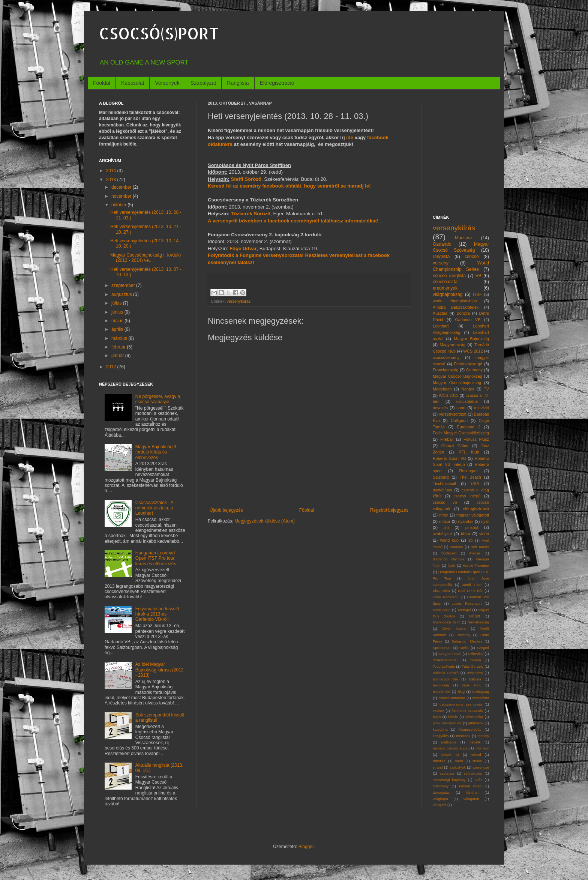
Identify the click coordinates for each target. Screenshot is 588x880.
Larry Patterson (446, 597)
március (120, 338)
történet (472, 792)
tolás (478, 780)
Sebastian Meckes (467, 641)
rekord (476, 755)
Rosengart (468, 471)
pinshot (472, 527)
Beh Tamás (480, 547)
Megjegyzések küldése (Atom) (265, 521)
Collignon (459, 420)
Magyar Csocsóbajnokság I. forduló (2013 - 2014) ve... (145, 258)
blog (461, 692)
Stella (464, 648)
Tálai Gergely (472, 666)
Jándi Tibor (472, 585)
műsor (445, 521)
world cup (450, 540)
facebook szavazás (467, 711)
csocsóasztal (446, 282)
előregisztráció (476, 509)
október (119, 205)
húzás (453, 717)
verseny (441, 263)
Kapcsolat (133, 83)
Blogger (306, 847)
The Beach (470, 477)
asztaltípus (442, 490)
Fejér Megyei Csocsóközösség (461, 433)
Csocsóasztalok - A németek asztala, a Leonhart (154, 508)
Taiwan (475, 660)
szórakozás (473, 773)
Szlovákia (476, 654)
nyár (485, 521)
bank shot (471, 685)
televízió (481, 408)
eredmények (445, 288)
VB (478, 276)
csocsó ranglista (449, 276)
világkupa (440, 799)
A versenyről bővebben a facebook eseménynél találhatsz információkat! (293, 221)
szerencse (481, 767)
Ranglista (238, 83)
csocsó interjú (467, 496)
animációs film (445, 679)
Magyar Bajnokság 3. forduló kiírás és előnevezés (157, 452)
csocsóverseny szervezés (461, 704)
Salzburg (441, 477)
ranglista (441, 257)
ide (350, 137)
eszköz (438, 711)
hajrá (437, 717)
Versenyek (167, 83)
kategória (440, 729)
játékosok (476, 723)
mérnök (475, 742)
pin (446, 527)
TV (486, 389)
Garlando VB (468, 320)
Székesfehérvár (445, 660)
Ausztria (440, 313)
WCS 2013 (448, 395)
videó (484, 534)
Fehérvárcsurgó (468, 364)
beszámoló (441, 692)
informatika (474, 717)
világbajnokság (448, 294)
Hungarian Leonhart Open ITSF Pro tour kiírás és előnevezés (156, 558)
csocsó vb (445, 502)
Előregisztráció (277, 83)
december (122, 187)
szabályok (458, 767)
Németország (478, 622)
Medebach (442, 389)
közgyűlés (441, 736)
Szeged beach (450, 654)
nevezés (440, 408)
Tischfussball (444, 484)
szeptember (124, 285)
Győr (452, 565)
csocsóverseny (446, 357)
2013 (112, 180)
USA (475, 484)
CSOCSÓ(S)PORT (159, 33)
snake (477, 761)
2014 (112, 171)
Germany (474, 370)
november (122, 196)
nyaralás (466, 521)
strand (438, 767)
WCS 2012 (473, 351)
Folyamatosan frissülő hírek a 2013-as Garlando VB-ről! (157, 614)
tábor (466, 534)
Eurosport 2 (469, 427)
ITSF (477, 294)
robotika (439, 761)
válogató (439, 805)
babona (475, 679)
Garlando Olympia (448, 559)
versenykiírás (239, 301)
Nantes (468, 389)
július (117, 303)
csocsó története (452, 698)
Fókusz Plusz (476, 439)
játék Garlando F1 (447, 723)
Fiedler (475, 553)
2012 (112, 367)
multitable (449, 742)
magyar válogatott (473, 515)
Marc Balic (442, 610)
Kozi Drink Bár (471, 591)
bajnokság (441, 685)
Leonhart (441, 326)
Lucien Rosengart (466, 603)
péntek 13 (450, 755)
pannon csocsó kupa (450, 748)
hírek (444, 515)
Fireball (447, 439)
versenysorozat (453, 414)
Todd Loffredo (444, 666)
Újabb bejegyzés (226, 510)
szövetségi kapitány (449, 780)
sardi (459, 761)
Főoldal (102, 83)
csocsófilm (481, 698)
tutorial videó (470, 786)
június (118, 312)
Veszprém (475, 673)
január (118, 356)
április (118, 329)
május (118, 321)
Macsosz (464, 238)
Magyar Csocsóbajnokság (457, 383)
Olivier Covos (454, 628)
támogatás (441, 792)
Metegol (464, 610)
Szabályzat (203, 83)
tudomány (441, 786)
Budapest (449, 553)
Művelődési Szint (447, 622)
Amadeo (456, 547)
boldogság (481, 692)
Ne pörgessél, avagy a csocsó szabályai (158, 399)
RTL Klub (469, 452)
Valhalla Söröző (446, 673)
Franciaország (445, 370)
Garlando (442, 244)
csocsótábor (467, 401)
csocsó (472, 257)
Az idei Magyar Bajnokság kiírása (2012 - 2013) (160, 670)
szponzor (447, 773)
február (119, 347)
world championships (455, 301)
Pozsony (463, 635)
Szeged (483, 648)
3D (471, 540)
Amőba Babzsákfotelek (456, 307)
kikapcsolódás (470, 729)
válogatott (471, 799)
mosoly (483, 736)
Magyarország (453, 345)
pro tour (482, 748)
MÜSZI (474, 616)
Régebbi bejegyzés (389, 510)
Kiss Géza (441, 591)
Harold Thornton (476, 565)
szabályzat (442, 534)
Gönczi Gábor (455, 446)
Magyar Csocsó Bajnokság (457, 376)
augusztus (122, 294)
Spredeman (442, 648)
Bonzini (463, 313)
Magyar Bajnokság (471, 339)
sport (461, 408)
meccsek (463, 736)
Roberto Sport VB (449, 458)
